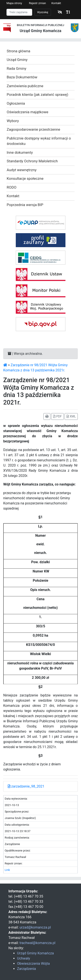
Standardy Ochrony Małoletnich (32, 161)
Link (7, 870)
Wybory (13, 121)
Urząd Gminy (17, 60)
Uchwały (24, 958)
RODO (12, 187)
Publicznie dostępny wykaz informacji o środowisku (39, 141)
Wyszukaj (43, 12)
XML (71, 416)
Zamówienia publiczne (25, 86)
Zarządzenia (26, 969)
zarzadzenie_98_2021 (26, 786)
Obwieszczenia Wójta (33, 964)
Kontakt (56, 3)
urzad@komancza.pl (35, 927)
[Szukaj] (19, 12)
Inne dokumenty (20, 152)
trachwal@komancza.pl (37, 943)
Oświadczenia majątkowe (28, 112)
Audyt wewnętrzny (22, 170)
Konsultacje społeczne (25, 178)
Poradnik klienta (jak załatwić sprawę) (37, 95)
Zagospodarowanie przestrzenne (33, 129)
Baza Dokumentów (22, 77)
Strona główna (18, 51)
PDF (57, 416)
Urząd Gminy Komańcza (35, 953)
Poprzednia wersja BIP (25, 205)
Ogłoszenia (16, 103)
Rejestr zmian (37, 3)
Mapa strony (14, 3)
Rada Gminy (17, 68)
